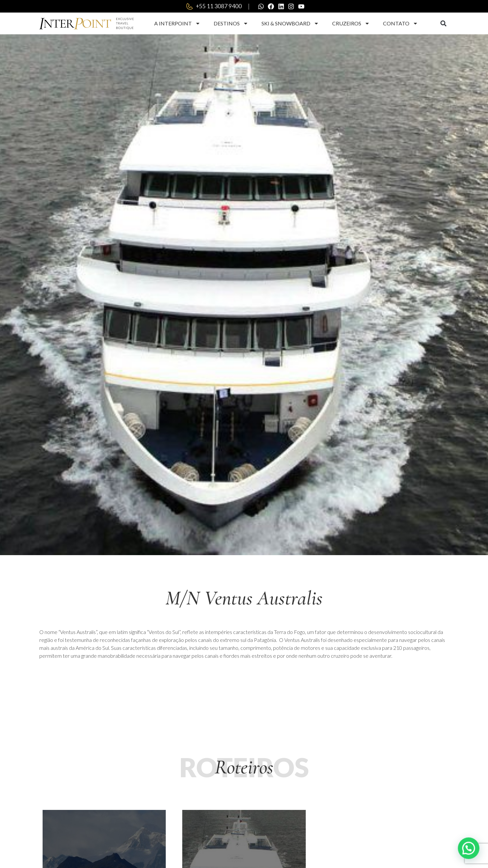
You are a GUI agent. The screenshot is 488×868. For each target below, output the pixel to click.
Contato (401, 24)
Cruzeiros (351, 24)
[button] (443, 24)
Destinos (231, 24)
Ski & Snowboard (290, 24)
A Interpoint (177, 24)
